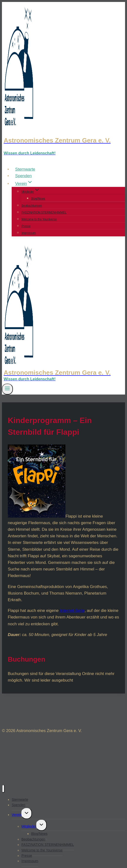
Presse (26, 226)
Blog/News (38, 199)
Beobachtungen (32, 206)
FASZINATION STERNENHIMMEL (44, 212)
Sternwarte (25, 169)
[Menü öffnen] (7, 389)
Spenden (23, 176)
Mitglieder (29, 826)
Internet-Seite (72, 611)
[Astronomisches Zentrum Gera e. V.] (63, 140)
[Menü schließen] (3, 789)
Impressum (29, 233)
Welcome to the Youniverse (39, 219)
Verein (17, 815)
